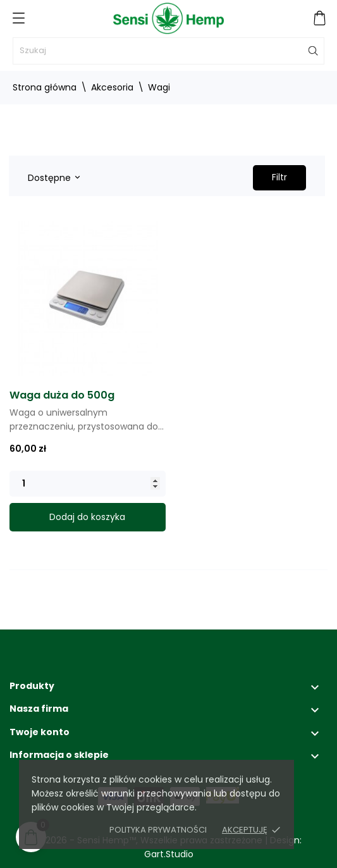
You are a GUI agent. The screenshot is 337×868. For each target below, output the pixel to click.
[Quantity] (88, 484)
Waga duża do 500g (62, 395)
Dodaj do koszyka (87, 517)
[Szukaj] (168, 51)
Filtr (279, 177)
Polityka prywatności (158, 830)
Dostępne (53, 178)
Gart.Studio (169, 854)
